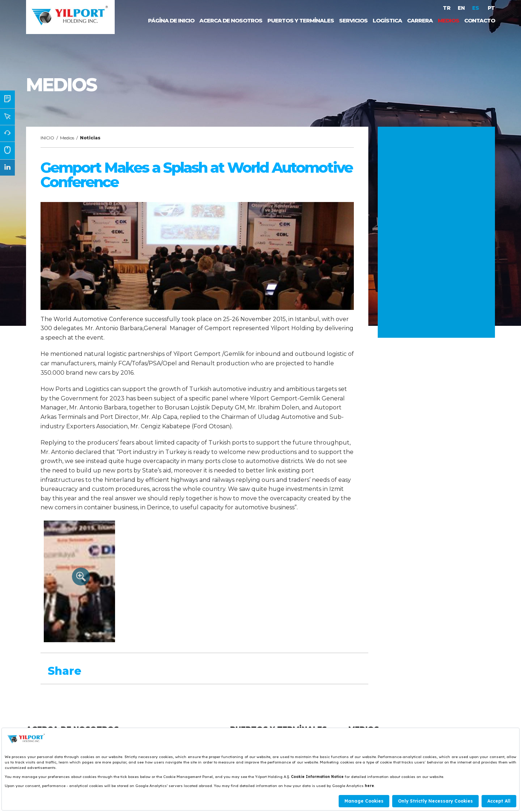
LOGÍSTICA (387, 20)
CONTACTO (480, 20)
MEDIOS (448, 20)
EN (461, 8)
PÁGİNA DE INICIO (171, 20)
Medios (67, 138)
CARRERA (420, 20)
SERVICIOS (353, 20)
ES (476, 8)
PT (491, 8)
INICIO (47, 138)
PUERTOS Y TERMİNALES (301, 20)
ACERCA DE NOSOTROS (231, 20)
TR (447, 8)
